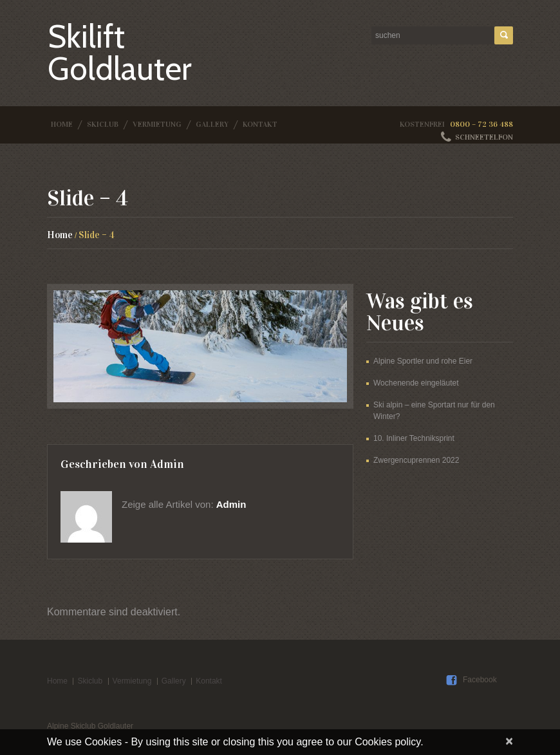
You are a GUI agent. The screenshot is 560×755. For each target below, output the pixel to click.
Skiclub (103, 124)
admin (167, 464)
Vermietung (157, 124)
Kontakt (260, 124)
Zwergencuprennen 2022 (416, 460)
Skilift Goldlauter (120, 52)
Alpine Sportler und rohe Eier (423, 361)
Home (62, 124)
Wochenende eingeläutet (416, 383)
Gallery (212, 124)
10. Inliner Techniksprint (414, 438)
